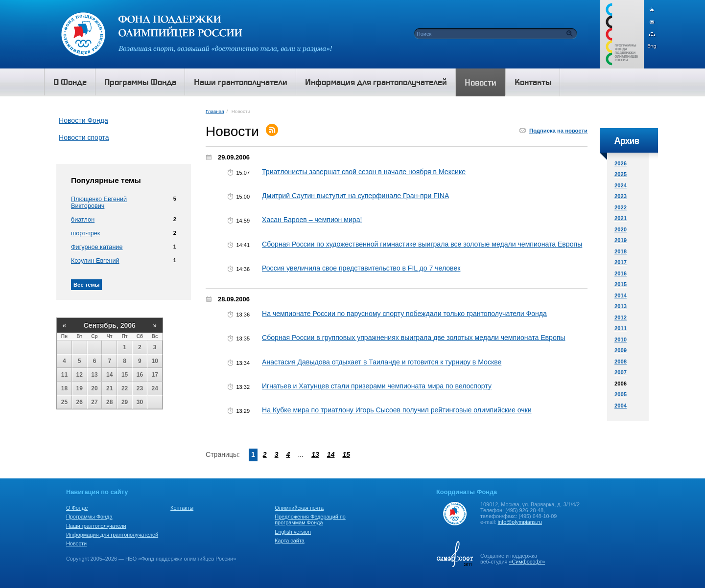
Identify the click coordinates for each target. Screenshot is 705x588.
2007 (621, 372)
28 (109, 402)
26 (80, 402)
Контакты (182, 508)
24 (155, 388)
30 (140, 402)
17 (155, 375)
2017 (621, 262)
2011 (621, 328)
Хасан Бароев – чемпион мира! (312, 220)
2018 (621, 251)
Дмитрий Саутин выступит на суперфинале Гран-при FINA (355, 196)
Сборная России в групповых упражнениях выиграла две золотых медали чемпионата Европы (413, 338)
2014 (621, 295)
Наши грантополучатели (96, 526)
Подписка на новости (558, 131)
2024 (621, 185)
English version (293, 532)
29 (125, 402)
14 (109, 375)
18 (64, 388)
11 (64, 375)
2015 (621, 284)
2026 (621, 163)
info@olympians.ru (520, 522)
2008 (621, 362)
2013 (621, 306)
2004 (621, 406)
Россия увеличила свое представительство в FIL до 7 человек (361, 268)
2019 (621, 240)
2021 (621, 218)
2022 (621, 207)
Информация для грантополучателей (112, 535)
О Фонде (77, 508)
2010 (621, 339)
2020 (621, 229)
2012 (621, 317)
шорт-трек (85, 233)
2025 (621, 174)
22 (125, 388)
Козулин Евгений (95, 261)
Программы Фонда (89, 517)
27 (94, 402)
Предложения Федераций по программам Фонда (310, 520)
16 (140, 375)
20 (94, 388)
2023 (621, 196)
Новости (76, 543)
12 (80, 375)
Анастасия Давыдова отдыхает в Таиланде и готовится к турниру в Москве (382, 362)
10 (155, 361)
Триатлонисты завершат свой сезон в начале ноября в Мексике (364, 172)
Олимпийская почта (299, 508)
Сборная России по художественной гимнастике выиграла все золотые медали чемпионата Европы (422, 244)
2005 (621, 394)
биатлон (83, 220)
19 (80, 388)
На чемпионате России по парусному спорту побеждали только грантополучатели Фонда (404, 314)
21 (109, 388)
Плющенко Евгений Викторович (99, 203)
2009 (621, 350)
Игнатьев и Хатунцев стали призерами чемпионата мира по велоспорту (377, 386)
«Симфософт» (527, 562)
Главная (215, 111)
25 (64, 402)
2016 (621, 273)
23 (140, 388)
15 (125, 375)
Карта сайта (290, 541)
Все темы (86, 285)
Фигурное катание (97, 247)
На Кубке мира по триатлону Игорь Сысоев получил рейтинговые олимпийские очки (397, 410)
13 (94, 375)
